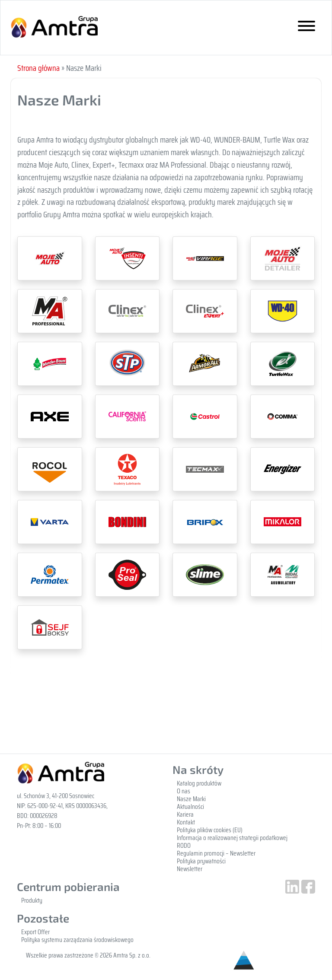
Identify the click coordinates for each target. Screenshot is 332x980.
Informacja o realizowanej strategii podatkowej (232, 838)
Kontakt (186, 822)
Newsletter (190, 869)
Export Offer (35, 932)
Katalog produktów (199, 783)
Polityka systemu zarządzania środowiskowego (77, 940)
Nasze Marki (191, 799)
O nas (184, 791)
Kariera (185, 815)
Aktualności (190, 807)
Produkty (32, 900)
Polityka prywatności (201, 861)
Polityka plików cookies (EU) (210, 830)
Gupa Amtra (54, 27)
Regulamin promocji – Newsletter (216, 853)
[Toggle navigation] (306, 28)
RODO (184, 846)
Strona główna (38, 68)
